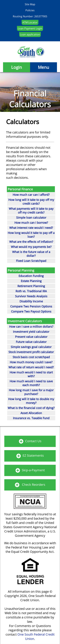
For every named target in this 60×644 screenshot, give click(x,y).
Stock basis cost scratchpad (31, 357)
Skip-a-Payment (33, 470)
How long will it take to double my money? (31, 401)
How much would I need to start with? (31, 374)
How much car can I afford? (31, 195)
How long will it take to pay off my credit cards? (31, 202)
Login (17, 67)
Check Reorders (34, 485)
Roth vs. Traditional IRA (31, 291)
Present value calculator (31, 337)
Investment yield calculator (31, 332)
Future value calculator (31, 342)
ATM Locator (30, 22)
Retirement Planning (31, 286)
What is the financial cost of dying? (31, 408)
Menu (44, 67)
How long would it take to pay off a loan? (31, 235)
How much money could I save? (31, 362)
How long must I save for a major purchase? (31, 392)
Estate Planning (31, 281)
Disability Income (31, 301)
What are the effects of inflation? (31, 242)
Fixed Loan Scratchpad (31, 261)
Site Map (30, 4)
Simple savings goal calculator (31, 347)
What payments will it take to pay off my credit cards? (31, 211)
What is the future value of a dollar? (31, 254)
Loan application (30, 34)
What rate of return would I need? (31, 367)
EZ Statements (33, 455)
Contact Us (33, 441)
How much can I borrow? (31, 223)
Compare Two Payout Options (31, 311)
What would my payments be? (31, 247)
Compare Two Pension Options (31, 306)
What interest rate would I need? (31, 228)
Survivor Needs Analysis (31, 296)
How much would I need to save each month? (31, 383)
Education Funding (31, 276)
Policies (30, 10)
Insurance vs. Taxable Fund (31, 418)
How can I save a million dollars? (31, 327)
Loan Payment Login (30, 28)
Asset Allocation (31, 413)
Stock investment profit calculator (31, 352)
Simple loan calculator (31, 218)
